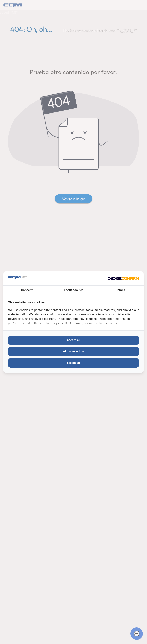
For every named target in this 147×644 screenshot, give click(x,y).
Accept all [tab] (73, 340)
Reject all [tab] (73, 363)
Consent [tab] (27, 290)
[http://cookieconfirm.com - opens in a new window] (123, 278)
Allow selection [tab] (73, 351)
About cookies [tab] (73, 290)
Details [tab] (120, 290)
